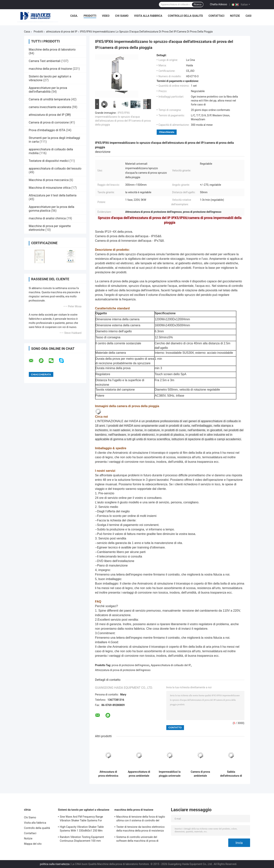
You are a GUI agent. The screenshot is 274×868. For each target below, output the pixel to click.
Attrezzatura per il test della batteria (53, 195)
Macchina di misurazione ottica (50, 188)
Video (106, 16)
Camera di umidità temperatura (50, 99)
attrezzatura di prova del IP (62, 32)
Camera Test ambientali (45, 61)
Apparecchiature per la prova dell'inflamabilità (48, 90)
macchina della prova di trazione (50, 69)
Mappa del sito (33, 844)
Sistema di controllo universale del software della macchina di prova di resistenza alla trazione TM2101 (137, 839)
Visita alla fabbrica (148, 16)
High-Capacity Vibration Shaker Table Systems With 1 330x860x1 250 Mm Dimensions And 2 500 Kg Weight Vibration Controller (82, 829)
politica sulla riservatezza (55, 864)
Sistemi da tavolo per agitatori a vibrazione (84, 810)
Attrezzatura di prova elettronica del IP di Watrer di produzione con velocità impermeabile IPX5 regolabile (108, 774)
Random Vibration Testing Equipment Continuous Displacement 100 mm (82, 839)
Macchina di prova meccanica (49, 180)
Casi (248, 16)
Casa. (74, 16)
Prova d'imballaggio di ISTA (47, 130)
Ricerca (198, 5)
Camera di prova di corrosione (49, 122)
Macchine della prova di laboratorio (52, 50)
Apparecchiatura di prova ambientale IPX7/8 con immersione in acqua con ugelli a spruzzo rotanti (139, 774)
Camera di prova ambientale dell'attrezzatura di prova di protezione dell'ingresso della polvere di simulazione (200, 774)
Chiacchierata (167, 132)
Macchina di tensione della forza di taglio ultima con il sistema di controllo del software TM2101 (141, 819)
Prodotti (90, 16)
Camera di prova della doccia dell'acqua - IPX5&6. (129, 236)
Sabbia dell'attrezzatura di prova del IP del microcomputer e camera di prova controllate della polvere (231, 774)
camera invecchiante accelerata (50, 107)
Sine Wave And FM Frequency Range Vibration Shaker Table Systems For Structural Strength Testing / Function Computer (82, 819)
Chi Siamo (122, 16)
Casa (27, 32)
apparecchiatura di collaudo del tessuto (55, 169)
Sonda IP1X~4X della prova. (114, 232)
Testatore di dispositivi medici (49, 161)
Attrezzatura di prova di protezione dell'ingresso (123, 670)
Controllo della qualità (185, 16)
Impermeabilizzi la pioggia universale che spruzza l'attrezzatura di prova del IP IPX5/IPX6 (170, 774)
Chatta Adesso (218, 4)
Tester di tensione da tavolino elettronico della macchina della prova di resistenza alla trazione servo (141, 829)
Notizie (235, 16)
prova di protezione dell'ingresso (131, 665)
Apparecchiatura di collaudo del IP (171, 665)
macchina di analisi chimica (47, 218)
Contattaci (216, 16)
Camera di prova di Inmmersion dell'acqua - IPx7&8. (130, 241)
